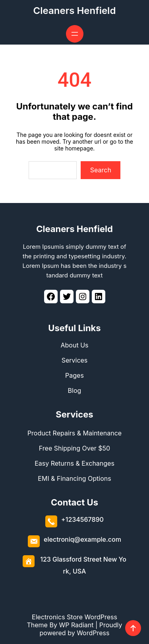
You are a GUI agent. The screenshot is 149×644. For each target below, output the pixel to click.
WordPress (93, 633)
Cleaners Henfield (75, 11)
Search (101, 170)
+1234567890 (82, 519)
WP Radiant (76, 625)
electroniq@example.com (82, 539)
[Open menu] (75, 34)
